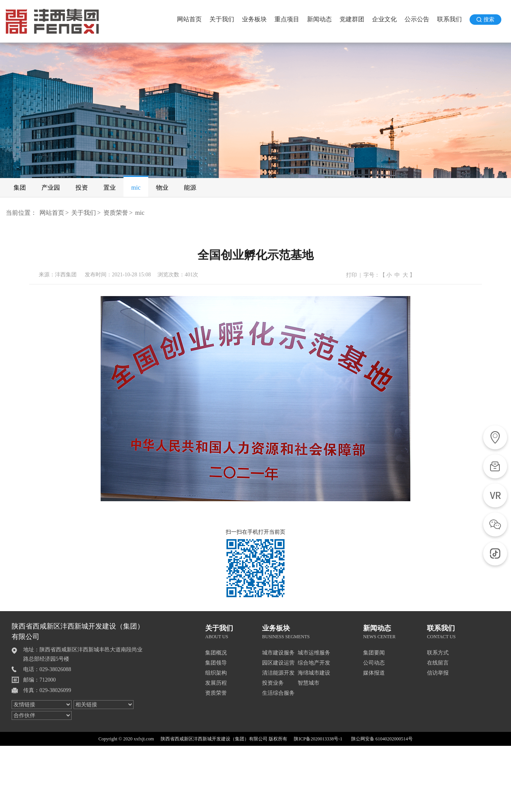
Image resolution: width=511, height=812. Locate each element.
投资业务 (273, 683)
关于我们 (222, 19)
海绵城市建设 (314, 673)
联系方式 (438, 653)
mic (140, 213)
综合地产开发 (314, 663)
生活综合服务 (278, 693)
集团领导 (216, 663)
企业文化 (384, 19)
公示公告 (417, 19)
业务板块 (254, 19)
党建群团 (352, 19)
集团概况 (216, 653)
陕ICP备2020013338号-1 (318, 739)
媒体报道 (374, 673)
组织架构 (216, 673)
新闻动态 (319, 19)
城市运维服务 (314, 653)
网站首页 (189, 19)
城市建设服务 (278, 653)
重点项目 (287, 19)
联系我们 (449, 19)
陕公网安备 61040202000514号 (382, 739)
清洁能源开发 (278, 673)
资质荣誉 (116, 213)
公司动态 (374, 663)
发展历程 (216, 683)
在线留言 (438, 663)
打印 (352, 275)
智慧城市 (309, 683)
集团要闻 (374, 653)
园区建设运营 (278, 663)
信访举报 (438, 673)
